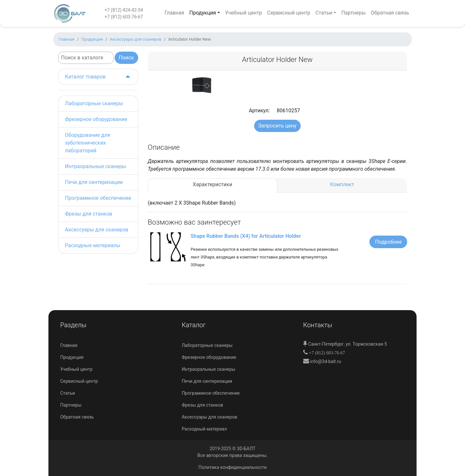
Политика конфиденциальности (232, 467)
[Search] (86, 58)
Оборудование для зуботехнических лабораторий (88, 143)
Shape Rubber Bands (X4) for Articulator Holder (246, 236)
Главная (175, 13)
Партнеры (353, 13)
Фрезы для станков (89, 214)
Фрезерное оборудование (96, 119)
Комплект (342, 184)
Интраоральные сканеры (96, 166)
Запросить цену (277, 126)
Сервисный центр (289, 13)
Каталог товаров (98, 77)
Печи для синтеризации (94, 182)
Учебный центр (244, 13)
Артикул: (258, 111)
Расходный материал (204, 429)
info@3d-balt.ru (325, 361)
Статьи (324, 13)
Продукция (202, 13)
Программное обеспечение (98, 198)
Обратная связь (390, 13)
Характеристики (212, 184)
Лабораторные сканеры (94, 103)
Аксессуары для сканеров (97, 230)
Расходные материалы (93, 245)
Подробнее (388, 242)
